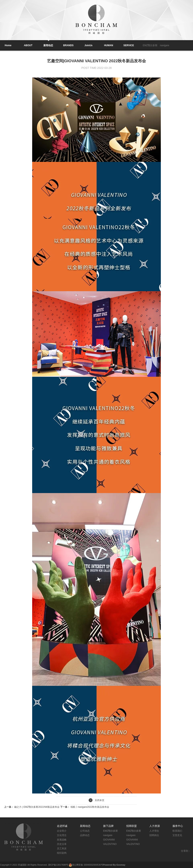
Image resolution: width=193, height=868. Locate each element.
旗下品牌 (108, 826)
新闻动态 (85, 826)
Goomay (121, 865)
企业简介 (62, 831)
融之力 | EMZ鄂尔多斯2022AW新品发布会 (32, 807)
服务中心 (178, 826)
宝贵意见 (177, 835)
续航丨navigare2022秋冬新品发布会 (85, 807)
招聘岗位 (154, 835)
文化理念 (62, 835)
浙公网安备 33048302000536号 (88, 865)
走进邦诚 (62, 826)
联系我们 (177, 831)
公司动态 (85, 831)
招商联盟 (131, 826)
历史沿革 (62, 844)
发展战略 (62, 840)
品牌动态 (85, 835)
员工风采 (62, 849)
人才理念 (154, 831)
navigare (164, 45)
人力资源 (155, 826)
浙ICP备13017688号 (58, 865)
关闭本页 (100, 800)
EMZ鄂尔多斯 (150, 45)
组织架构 (62, 853)
